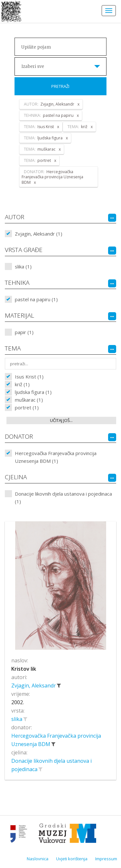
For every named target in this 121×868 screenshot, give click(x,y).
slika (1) (23, 266)
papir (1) (24, 332)
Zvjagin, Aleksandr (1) (39, 234)
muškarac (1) (29, 400)
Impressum (106, 859)
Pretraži (60, 86)
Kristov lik (24, 669)
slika (17, 719)
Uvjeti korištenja (72, 859)
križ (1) (22, 384)
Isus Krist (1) (29, 377)
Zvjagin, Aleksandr (34, 686)
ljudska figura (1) (33, 392)
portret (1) (27, 407)
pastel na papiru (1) (36, 299)
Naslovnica (38, 859)
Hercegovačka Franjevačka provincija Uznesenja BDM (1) (56, 457)
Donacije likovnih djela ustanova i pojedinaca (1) (63, 498)
